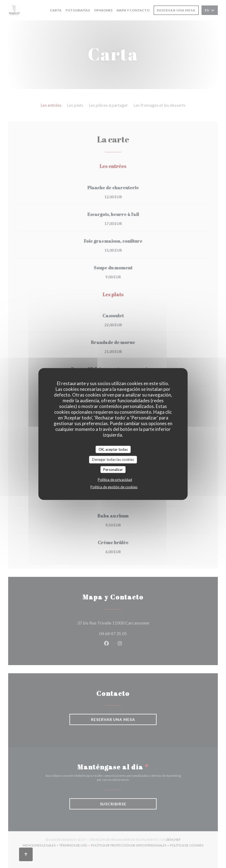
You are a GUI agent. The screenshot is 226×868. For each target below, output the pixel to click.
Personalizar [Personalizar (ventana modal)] (113, 469)
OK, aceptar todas (113, 449)
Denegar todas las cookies (113, 459)
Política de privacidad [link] (115, 480)
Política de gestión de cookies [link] (114, 487)
